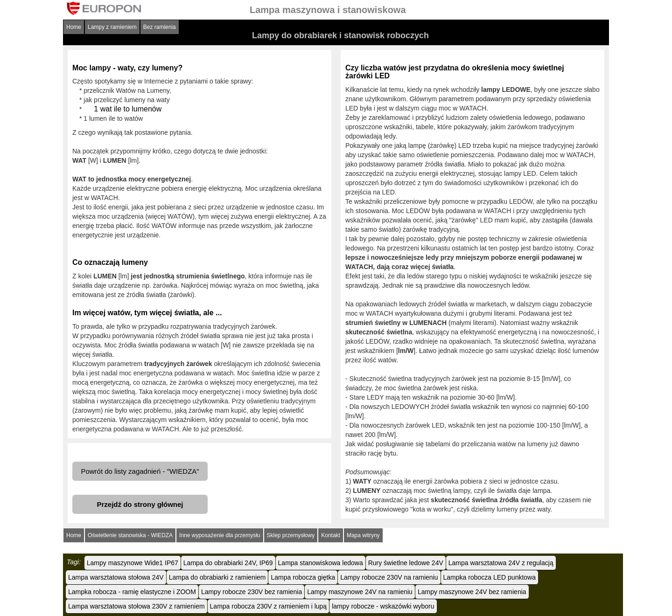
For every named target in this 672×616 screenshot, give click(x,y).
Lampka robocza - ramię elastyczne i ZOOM (132, 592)
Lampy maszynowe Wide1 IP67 (133, 563)
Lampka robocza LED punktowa (490, 577)
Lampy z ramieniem (112, 27)
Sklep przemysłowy (291, 535)
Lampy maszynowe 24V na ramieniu (360, 592)
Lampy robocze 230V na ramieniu (389, 577)
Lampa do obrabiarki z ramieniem (217, 577)
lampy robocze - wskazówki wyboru (383, 606)
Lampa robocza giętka (303, 577)
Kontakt (331, 535)
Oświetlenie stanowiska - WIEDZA (130, 535)
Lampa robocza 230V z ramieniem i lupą (269, 606)
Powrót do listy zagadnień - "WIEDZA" (140, 471)
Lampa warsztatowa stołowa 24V (116, 577)
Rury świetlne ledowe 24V (406, 563)
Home (74, 27)
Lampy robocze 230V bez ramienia (252, 592)
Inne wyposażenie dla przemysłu (220, 535)
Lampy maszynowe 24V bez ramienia (472, 592)
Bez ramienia (160, 27)
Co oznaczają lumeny (110, 262)
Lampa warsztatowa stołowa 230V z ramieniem (136, 606)
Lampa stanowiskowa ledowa (321, 563)
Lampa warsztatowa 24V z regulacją (501, 563)
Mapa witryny (363, 535)
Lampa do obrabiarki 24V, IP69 (228, 563)
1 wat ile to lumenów (128, 109)
